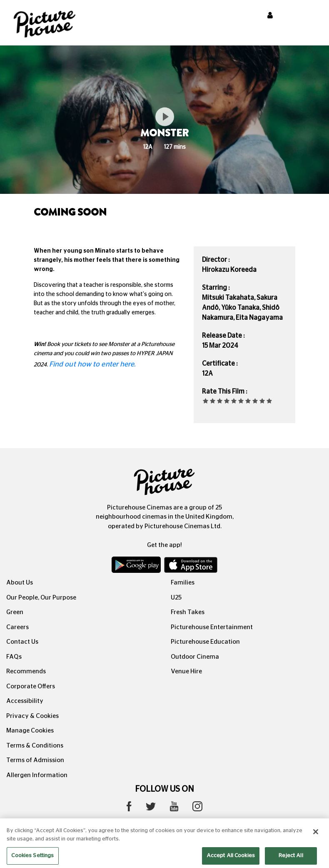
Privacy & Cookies (32, 716)
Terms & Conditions (35, 746)
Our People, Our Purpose (41, 598)
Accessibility (25, 701)
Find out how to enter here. (92, 364)
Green (15, 612)
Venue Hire (186, 671)
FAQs (14, 657)
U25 (176, 598)
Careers (17, 627)
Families (183, 583)
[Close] (316, 839)
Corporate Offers (31, 686)
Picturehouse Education (205, 642)
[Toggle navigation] (312, 16)
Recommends (26, 671)
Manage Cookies (30, 731)
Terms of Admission (35, 760)
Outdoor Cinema (195, 657)
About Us (20, 583)
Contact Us (22, 642)
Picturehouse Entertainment (212, 627)
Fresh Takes (188, 612)
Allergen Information (37, 775)
